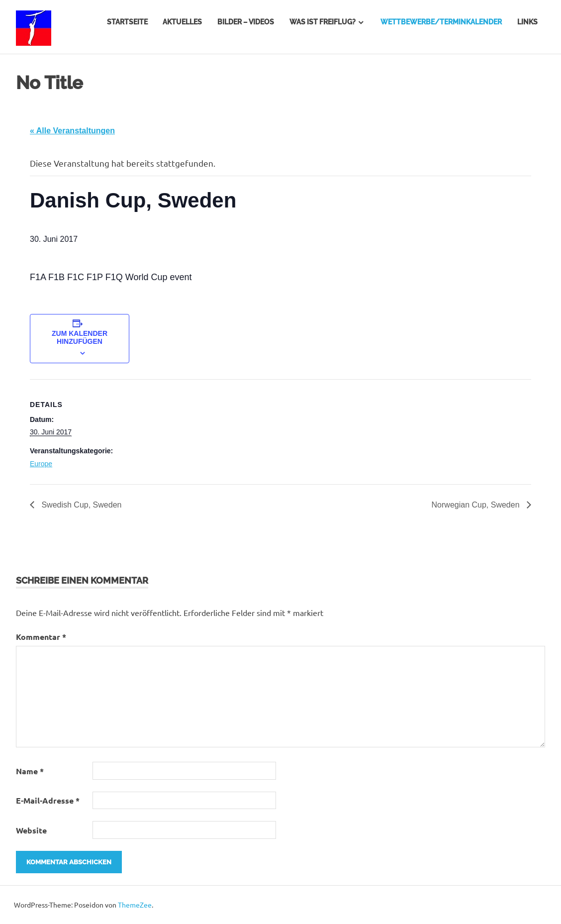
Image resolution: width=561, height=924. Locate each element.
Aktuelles (182, 22)
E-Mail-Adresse (48, 800)
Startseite (127, 22)
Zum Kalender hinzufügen (80, 337)
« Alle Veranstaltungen (72, 131)
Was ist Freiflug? (323, 22)
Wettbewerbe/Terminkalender (441, 22)
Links (527, 22)
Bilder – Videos (246, 22)
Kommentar (41, 637)
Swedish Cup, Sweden (80, 505)
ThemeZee (135, 905)
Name (30, 771)
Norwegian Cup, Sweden (477, 505)
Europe (41, 464)
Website (31, 830)
